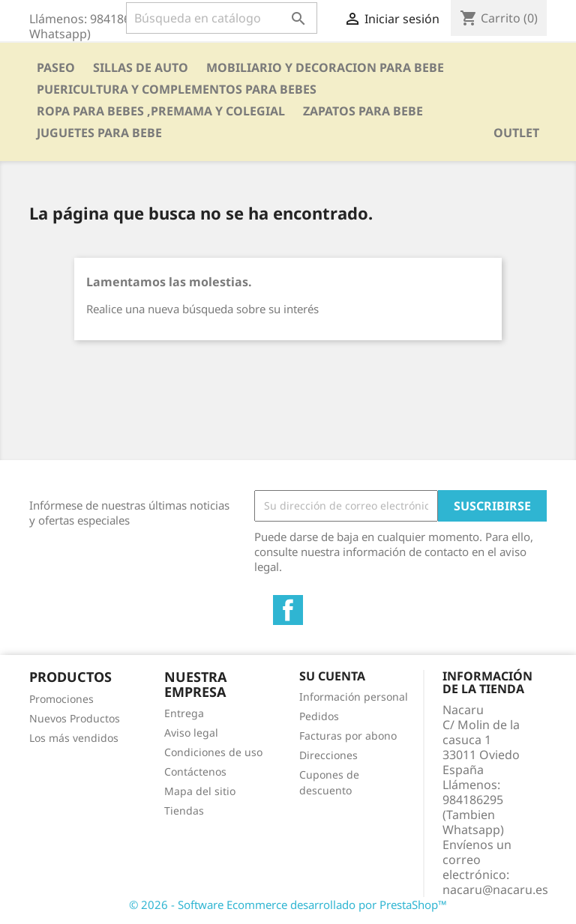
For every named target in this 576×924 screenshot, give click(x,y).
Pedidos (319, 716)
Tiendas (184, 810)
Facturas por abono (348, 736)
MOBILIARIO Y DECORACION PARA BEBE (325, 67)
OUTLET (516, 133)
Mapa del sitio (200, 791)
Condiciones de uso (213, 752)
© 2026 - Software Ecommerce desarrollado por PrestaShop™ (288, 905)
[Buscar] (222, 18)
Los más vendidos (74, 738)
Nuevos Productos (75, 718)
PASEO (56, 67)
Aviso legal (191, 733)
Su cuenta (332, 676)
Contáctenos (195, 771)
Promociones (61, 699)
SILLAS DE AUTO (141, 67)
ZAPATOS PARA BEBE (363, 111)
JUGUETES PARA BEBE (99, 133)
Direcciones (328, 755)
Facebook (288, 610)
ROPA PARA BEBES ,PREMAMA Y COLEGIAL (161, 111)
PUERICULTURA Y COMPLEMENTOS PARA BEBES (177, 89)
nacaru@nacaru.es (495, 890)
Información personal (354, 697)
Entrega (184, 713)
